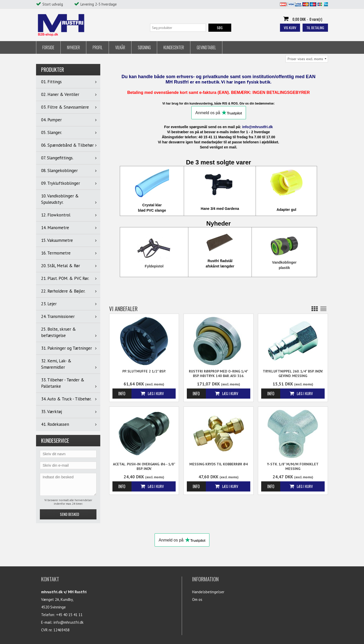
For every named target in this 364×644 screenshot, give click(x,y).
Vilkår (120, 47)
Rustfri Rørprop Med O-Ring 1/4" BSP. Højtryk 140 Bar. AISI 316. (218, 374)
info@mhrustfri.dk (69, 622)
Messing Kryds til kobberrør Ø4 (219, 464)
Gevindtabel (206, 47)
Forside (48, 47)
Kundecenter (174, 47)
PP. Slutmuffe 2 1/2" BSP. (144, 371)
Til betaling (315, 28)
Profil (98, 47)
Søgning (144, 47)
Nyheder (73, 47)
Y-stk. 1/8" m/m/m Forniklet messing (293, 466)
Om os (197, 599)
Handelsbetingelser (208, 592)
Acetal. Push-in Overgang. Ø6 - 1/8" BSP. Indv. (144, 466)
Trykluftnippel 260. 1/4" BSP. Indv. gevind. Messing (293, 374)
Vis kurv (290, 28)
